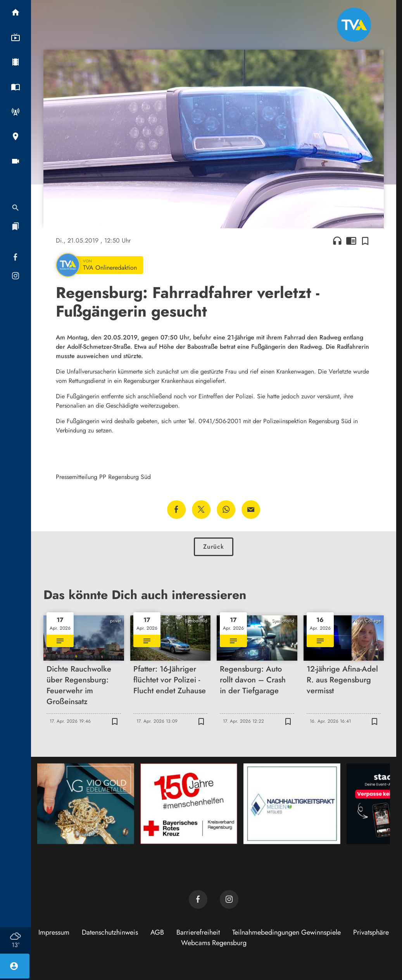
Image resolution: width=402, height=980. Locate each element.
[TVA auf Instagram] (229, 899)
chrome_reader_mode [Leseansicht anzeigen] (351, 241)
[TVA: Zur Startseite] (354, 25)
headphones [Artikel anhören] (337, 241)
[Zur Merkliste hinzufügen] (365, 241)
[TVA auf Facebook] (198, 899)
